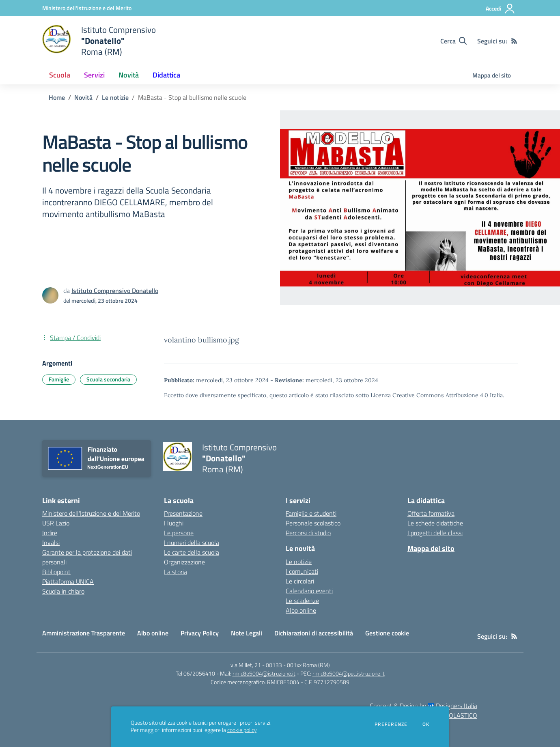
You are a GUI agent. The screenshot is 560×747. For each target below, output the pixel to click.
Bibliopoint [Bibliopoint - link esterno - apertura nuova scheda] (56, 572)
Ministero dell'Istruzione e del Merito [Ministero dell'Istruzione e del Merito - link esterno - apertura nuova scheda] (91, 513)
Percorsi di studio (308, 533)
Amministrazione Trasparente (84, 633)
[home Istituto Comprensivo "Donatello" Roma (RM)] (99, 41)
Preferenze (391, 724)
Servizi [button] (94, 75)
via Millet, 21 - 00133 (256, 665)
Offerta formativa (431, 513)
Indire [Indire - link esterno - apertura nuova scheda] (50, 533)
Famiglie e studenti (311, 513)
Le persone (179, 533)
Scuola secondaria (108, 379)
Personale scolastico (313, 523)
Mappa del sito (492, 75)
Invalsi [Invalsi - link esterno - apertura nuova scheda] (51, 542)
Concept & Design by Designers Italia (423, 706)
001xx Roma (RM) (308, 665)
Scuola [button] (60, 75)
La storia (176, 572)
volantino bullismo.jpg (201, 340)
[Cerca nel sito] (453, 41)
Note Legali (247, 633)
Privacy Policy (200, 633)
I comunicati (302, 571)
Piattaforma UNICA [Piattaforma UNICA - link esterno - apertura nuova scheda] (68, 581)
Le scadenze (302, 601)
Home (57, 97)
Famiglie (59, 379)
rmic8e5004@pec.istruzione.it (349, 673)
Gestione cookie (387, 633)
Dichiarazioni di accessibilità (314, 633)
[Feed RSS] (514, 41)
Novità (83, 97)
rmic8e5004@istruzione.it (264, 673)
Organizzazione (184, 562)
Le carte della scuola (192, 552)
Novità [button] (129, 75)
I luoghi (174, 523)
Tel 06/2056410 (195, 673)
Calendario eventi (309, 591)
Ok (426, 724)
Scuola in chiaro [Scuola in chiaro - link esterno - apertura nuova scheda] (63, 591)
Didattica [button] (166, 75)
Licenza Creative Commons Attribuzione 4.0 (429, 395)
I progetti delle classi (435, 533)
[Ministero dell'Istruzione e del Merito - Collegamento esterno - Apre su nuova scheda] (87, 8)
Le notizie (115, 97)
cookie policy (242, 730)
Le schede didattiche (435, 523)
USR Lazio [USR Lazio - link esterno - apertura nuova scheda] (56, 523)
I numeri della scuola (192, 542)
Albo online (301, 610)
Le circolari (300, 581)
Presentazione (183, 513)
